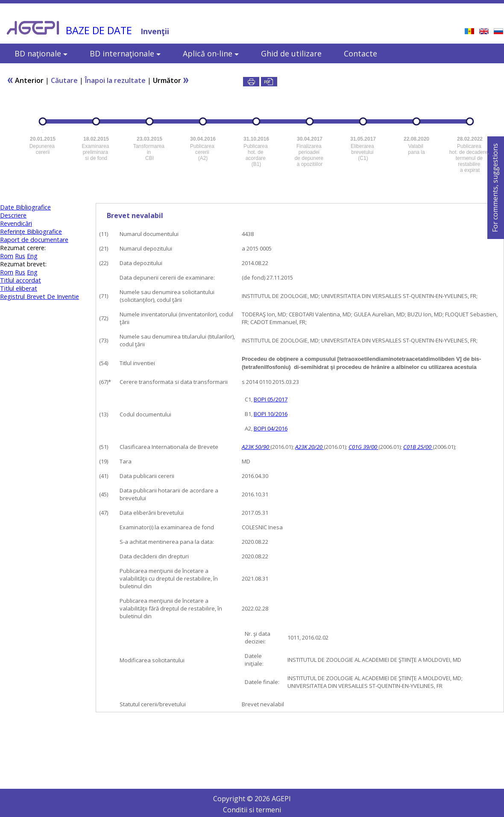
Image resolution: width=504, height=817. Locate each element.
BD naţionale (41, 53)
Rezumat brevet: (23, 264)
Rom (7, 256)
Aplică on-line (211, 53)
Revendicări (16, 223)
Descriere (13, 215)
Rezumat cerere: (23, 248)
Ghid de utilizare (291, 53)
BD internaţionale (125, 53)
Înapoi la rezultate (115, 80)
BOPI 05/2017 (271, 399)
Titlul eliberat (19, 288)
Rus (20, 256)
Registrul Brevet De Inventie (40, 296)
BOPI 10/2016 (271, 414)
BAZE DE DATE (99, 30)
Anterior (25, 80)
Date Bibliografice (25, 207)
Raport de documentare (34, 240)
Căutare (64, 80)
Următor (171, 80)
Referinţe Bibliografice (31, 232)
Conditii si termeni (252, 810)
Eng (32, 256)
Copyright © (234, 799)
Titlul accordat (21, 280)
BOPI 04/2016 (271, 428)
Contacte (360, 53)
